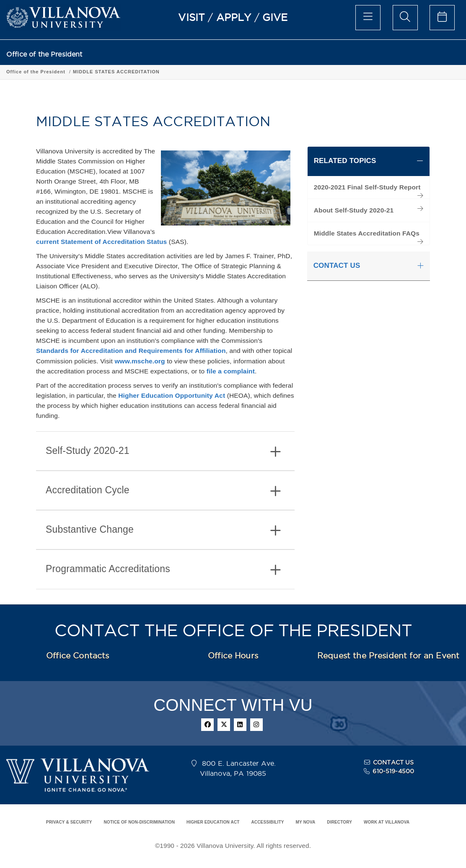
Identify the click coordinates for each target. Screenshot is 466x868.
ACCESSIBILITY (267, 822)
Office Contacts (78, 656)
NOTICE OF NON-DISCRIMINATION (139, 822)
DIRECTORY (339, 822)
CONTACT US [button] (337, 266)
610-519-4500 (393, 771)
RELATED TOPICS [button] (345, 161)
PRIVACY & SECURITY (69, 822)
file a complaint (231, 371)
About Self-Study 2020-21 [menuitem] (354, 210)
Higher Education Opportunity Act (172, 395)
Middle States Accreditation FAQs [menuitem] (367, 233)
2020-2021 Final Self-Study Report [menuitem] (367, 187)
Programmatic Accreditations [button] (163, 570)
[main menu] (368, 18)
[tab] (165, 451)
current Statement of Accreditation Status (101, 242)
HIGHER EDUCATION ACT (213, 822)
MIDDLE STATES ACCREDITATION (116, 72)
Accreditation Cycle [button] (163, 491)
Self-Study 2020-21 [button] (163, 452)
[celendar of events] (442, 18)
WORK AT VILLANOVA (387, 822)
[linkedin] (240, 725)
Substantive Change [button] (163, 530)
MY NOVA (306, 822)
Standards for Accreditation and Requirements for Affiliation (131, 351)
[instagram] (256, 725)
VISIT (192, 17)
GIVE (275, 17)
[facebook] (207, 725)
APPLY (234, 17)
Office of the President (44, 54)
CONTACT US (394, 762)
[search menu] (405, 18)
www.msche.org (140, 361)
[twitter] (224, 725)
